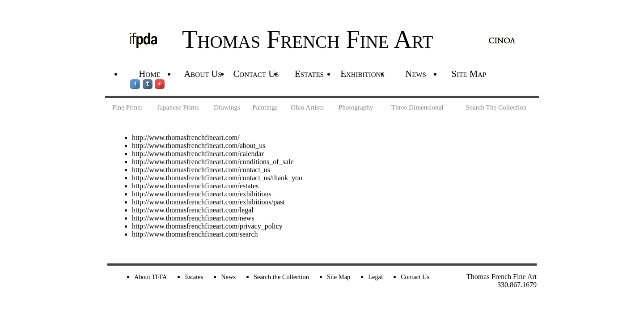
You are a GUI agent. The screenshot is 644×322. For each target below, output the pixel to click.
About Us (203, 74)
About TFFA (150, 277)
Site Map (469, 74)
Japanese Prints (178, 107)
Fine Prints (127, 107)
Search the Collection (281, 277)
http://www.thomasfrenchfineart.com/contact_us (201, 170)
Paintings (265, 107)
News (416, 74)
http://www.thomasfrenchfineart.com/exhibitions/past (208, 202)
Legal (375, 277)
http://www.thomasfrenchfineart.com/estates (195, 186)
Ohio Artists (307, 107)
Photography (356, 107)
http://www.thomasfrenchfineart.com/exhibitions (202, 194)
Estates (309, 74)
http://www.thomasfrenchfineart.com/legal (193, 210)
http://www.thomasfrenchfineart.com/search (195, 234)
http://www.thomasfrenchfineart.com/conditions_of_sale (213, 162)
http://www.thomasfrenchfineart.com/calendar (198, 154)
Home (149, 74)
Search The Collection (496, 107)
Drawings (227, 107)
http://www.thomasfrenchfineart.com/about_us (199, 146)
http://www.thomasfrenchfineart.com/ (186, 138)
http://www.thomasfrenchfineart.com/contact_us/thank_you (217, 178)
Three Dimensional (417, 107)
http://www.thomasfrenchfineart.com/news (193, 218)
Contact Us (256, 74)
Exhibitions (362, 74)
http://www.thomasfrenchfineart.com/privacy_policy (207, 226)
